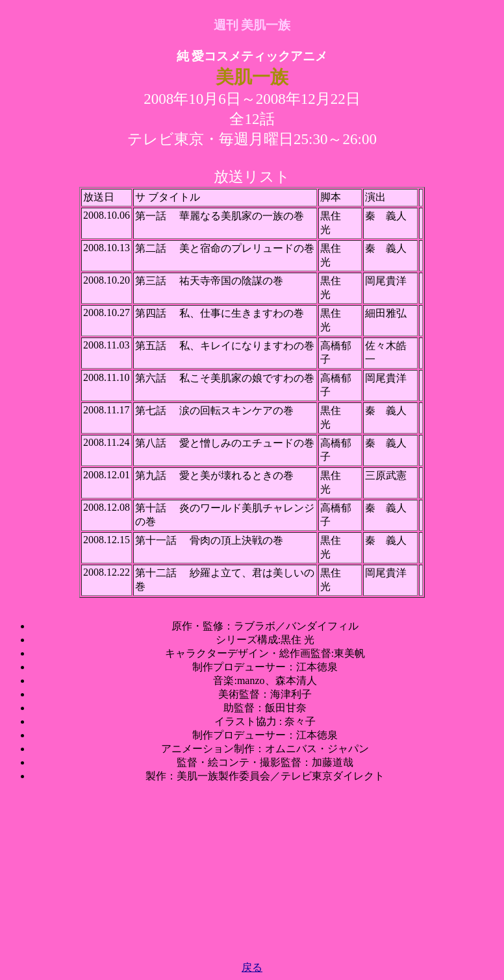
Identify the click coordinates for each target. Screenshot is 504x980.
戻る (252, 967)
